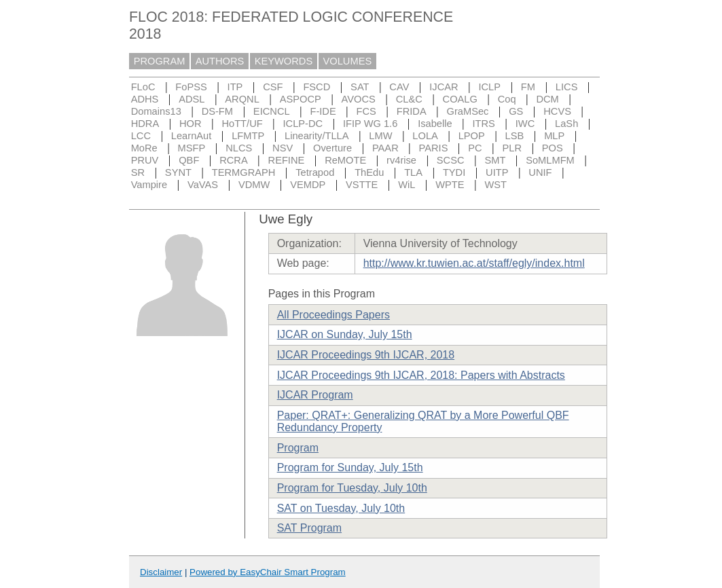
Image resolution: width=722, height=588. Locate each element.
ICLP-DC (303, 124)
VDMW (254, 185)
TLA (413, 172)
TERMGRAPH (244, 172)
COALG (460, 99)
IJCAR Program (315, 395)
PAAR (385, 148)
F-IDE (323, 111)
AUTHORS (220, 61)
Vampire (149, 185)
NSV (283, 148)
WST (495, 185)
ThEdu (369, 172)
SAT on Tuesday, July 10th (341, 508)
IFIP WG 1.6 (370, 124)
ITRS (484, 124)
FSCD (317, 87)
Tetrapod (315, 172)
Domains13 (156, 111)
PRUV (145, 160)
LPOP (472, 136)
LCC (141, 136)
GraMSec (467, 111)
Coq (507, 99)
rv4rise (401, 160)
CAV (399, 87)
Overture (332, 148)
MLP (554, 136)
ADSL (192, 99)
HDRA (145, 124)
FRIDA (412, 111)
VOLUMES (348, 61)
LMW (380, 136)
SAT (360, 87)
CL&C (409, 99)
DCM (547, 99)
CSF (273, 87)
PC (475, 148)
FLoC (143, 87)
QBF (189, 160)
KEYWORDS (284, 61)
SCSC (451, 160)
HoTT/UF (242, 124)
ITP (235, 87)
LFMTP (248, 136)
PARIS (434, 148)
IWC (525, 124)
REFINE (287, 160)
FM (528, 87)
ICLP (489, 87)
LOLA (425, 136)
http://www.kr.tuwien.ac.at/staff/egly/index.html (474, 263)
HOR (191, 124)
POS (553, 148)
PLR (512, 148)
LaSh (566, 124)
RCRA (234, 160)
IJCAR (444, 87)
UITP (497, 172)
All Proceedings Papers (333, 315)
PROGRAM (160, 61)
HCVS (557, 111)
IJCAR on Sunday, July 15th (345, 334)
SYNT (178, 172)
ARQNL (242, 99)
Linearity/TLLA (317, 136)
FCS (366, 111)
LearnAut (191, 136)
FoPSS (191, 87)
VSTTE (362, 185)
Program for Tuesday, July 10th (352, 488)
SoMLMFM (550, 160)
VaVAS (203, 185)
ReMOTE (345, 160)
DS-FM (217, 111)
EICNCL (272, 111)
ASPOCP (301, 99)
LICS (567, 87)
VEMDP (308, 185)
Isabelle (435, 124)
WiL (407, 185)
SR (138, 172)
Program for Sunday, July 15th (350, 467)
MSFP (192, 148)
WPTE (450, 185)
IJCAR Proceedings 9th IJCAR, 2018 (366, 355)
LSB (515, 136)
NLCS (239, 148)
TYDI (454, 172)
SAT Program (309, 528)
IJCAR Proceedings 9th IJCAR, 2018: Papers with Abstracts (421, 375)
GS (516, 111)
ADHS (145, 99)
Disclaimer (161, 572)
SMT (495, 160)
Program (298, 448)
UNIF (540, 172)
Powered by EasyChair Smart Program (268, 572)
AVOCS (359, 99)
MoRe (144, 148)
